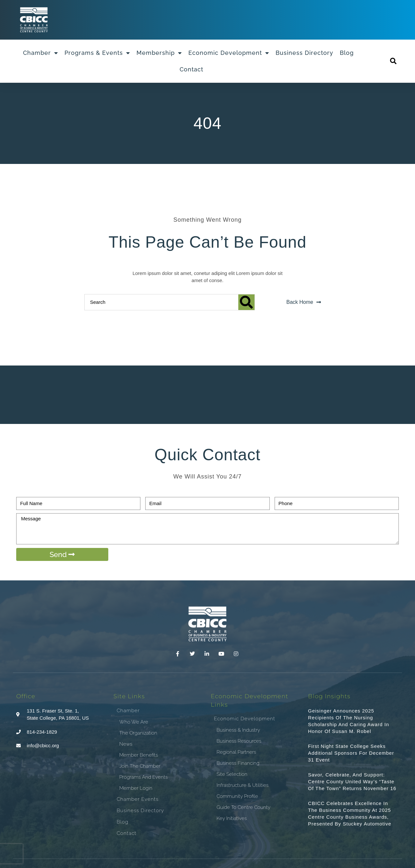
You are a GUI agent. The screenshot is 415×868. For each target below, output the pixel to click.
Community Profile (237, 796)
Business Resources (239, 741)
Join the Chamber (140, 766)
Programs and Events (143, 777)
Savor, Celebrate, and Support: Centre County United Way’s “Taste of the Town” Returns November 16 (352, 781)
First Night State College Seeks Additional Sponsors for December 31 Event (351, 753)
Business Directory (304, 53)
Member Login (136, 788)
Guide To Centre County (243, 807)
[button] (393, 61)
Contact (191, 69)
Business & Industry (238, 730)
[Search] (246, 302)
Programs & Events (97, 53)
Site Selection (232, 774)
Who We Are (134, 722)
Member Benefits (139, 755)
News (126, 744)
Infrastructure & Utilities (243, 785)
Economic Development (229, 53)
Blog (347, 53)
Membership (159, 53)
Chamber (41, 53)
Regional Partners (236, 752)
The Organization (138, 733)
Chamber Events (138, 799)
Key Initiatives (232, 818)
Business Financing (238, 763)
